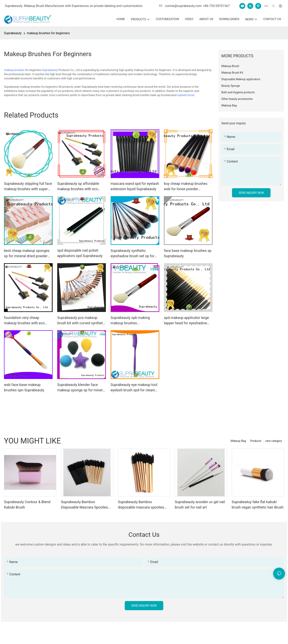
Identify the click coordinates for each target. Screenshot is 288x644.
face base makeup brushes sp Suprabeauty (188, 253)
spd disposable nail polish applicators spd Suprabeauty (80, 253)
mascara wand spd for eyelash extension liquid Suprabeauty (135, 186)
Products (256, 441)
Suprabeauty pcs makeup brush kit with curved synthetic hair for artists (81, 321)
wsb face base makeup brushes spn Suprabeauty (24, 387)
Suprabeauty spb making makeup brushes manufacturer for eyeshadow (133, 321)
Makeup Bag (238, 441)
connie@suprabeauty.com (180, 6)
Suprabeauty (13, 33)
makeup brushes (14, 70)
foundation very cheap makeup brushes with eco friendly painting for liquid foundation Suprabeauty (24, 321)
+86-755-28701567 (216, 6)
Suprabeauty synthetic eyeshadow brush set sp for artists (132, 254)
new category (274, 441)
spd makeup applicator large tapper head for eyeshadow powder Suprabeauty (186, 321)
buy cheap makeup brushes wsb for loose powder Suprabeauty (186, 187)
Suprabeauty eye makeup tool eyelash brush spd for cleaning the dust (135, 388)
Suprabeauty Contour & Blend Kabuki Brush (27, 505)
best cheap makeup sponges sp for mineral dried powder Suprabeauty (27, 254)
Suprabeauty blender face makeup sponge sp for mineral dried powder (81, 388)
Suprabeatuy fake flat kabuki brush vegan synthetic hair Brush (258, 505)
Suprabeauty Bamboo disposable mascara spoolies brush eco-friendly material (141, 505)
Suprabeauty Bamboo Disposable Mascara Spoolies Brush (84, 505)
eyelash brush (186, 95)
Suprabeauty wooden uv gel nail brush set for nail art (200, 505)
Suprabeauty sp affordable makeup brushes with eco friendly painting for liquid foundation (78, 187)
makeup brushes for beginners (48, 33)
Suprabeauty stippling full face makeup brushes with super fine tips (28, 187)
